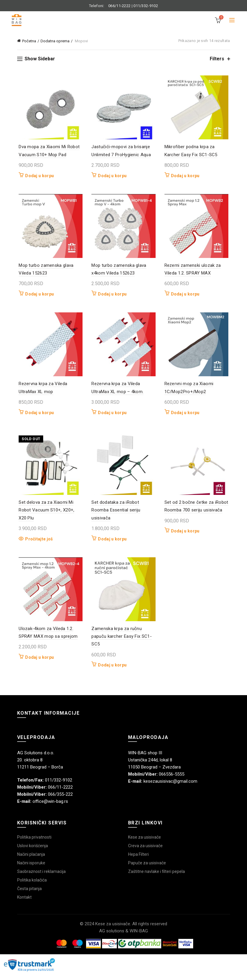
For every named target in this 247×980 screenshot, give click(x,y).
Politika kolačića (32, 886)
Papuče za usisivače (147, 868)
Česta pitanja (29, 894)
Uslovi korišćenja (33, 851)
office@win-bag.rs (50, 807)
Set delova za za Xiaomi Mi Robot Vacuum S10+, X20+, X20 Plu (49, 515)
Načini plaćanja (31, 860)
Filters (217, 59)
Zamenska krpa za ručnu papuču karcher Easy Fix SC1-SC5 (121, 642)
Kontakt (24, 903)
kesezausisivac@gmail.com (170, 787)
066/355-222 (60, 800)
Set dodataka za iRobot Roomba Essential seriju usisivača (116, 515)
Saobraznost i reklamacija (41, 877)
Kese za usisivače (145, 843)
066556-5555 (172, 780)
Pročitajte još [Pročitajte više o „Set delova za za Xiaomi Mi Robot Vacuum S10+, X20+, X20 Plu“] (37, 543)
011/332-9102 (146, 6)
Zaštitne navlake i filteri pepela (156, 877)
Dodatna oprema (55, 41)
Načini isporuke (31, 868)
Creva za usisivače (145, 851)
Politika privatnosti (34, 843)
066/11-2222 (119, 6)
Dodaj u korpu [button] (38, 177)
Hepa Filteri (138, 860)
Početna (29, 41)
